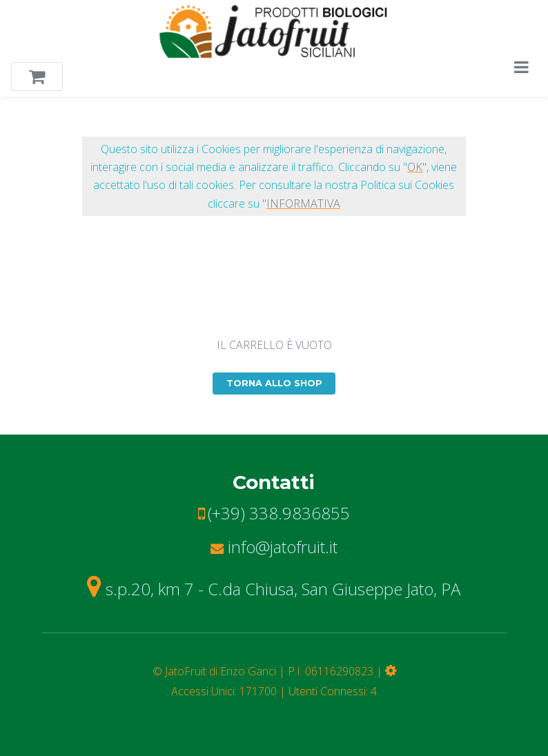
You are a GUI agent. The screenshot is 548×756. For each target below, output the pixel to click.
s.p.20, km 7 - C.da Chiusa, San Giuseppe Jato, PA (274, 589)
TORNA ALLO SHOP (274, 383)
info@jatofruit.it (274, 547)
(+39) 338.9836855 (279, 513)
